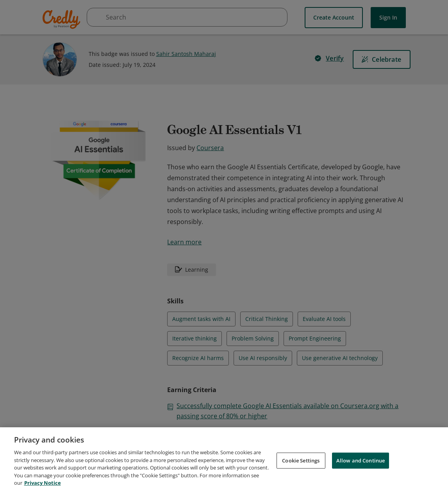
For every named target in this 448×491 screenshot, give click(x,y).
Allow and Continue (361, 460)
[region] (224, 459)
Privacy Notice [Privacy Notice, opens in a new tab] (43, 483)
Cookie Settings (301, 460)
